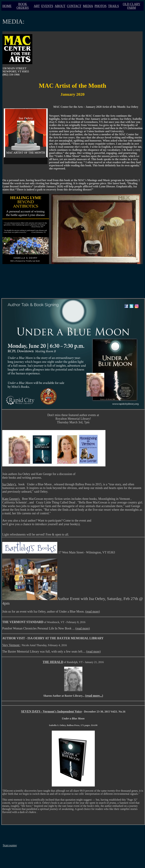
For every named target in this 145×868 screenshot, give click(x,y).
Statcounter (10, 845)
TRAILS (113, 6)
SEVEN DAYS (31, 711)
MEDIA (88, 6)
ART (37, 6)
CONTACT (74, 6)
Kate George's (11, 499)
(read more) (93, 612)
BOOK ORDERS (23, 6)
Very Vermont (11, 645)
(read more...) (94, 696)
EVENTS (47, 6)
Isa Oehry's (10, 484)
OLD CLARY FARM (132, 6)
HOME (7, 6)
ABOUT (60, 6)
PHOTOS (101, 6)
